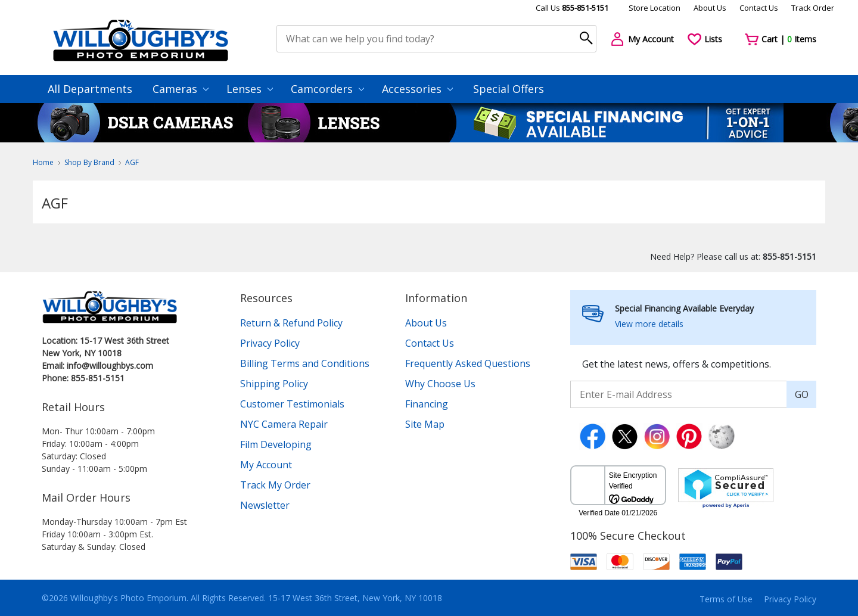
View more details (649, 324)
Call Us (572, 8)
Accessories (417, 89)
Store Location (655, 8)
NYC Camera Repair (284, 424)
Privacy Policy (270, 343)
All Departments (90, 89)
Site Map (425, 424)
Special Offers (509, 89)
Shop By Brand (89, 162)
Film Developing (276, 444)
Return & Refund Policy (291, 323)
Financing (427, 404)
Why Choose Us (440, 384)
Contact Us (759, 8)
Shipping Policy (274, 384)
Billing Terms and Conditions (305, 363)
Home (43, 162)
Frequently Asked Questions (468, 363)
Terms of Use (726, 599)
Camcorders (327, 89)
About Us (710, 8)
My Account (266, 465)
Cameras (181, 89)
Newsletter (265, 505)
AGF (132, 162)
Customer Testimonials (292, 404)
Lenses (250, 89)
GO (802, 394)
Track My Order (275, 485)
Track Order (813, 8)
